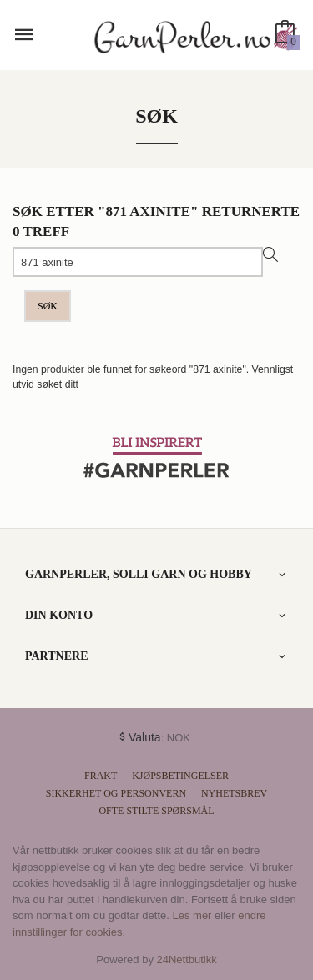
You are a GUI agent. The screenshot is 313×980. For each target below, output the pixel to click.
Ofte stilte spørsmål (156, 811)
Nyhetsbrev (234, 793)
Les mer (192, 915)
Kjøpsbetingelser (180, 776)
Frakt (101, 776)
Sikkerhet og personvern (116, 793)
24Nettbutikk (187, 960)
